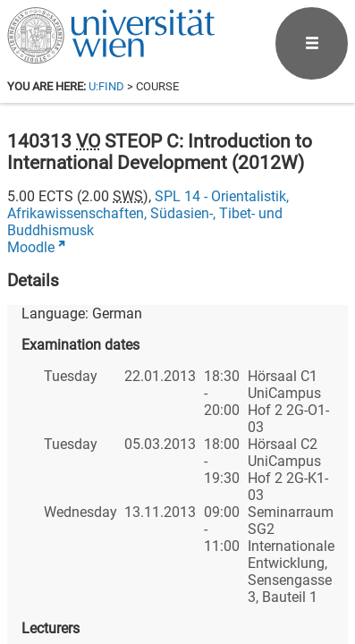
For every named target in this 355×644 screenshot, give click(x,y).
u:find (106, 86)
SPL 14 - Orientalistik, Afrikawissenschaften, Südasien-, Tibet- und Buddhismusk (148, 213)
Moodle (31, 247)
